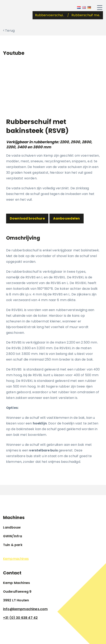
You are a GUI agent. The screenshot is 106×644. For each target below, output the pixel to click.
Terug (9, 31)
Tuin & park (13, 545)
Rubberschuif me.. (86, 15)
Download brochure (27, 218)
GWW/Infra (13, 536)
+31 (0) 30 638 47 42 (20, 618)
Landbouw (12, 527)
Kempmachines (16, 559)
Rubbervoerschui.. (50, 15)
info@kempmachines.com (25, 609)
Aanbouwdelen (67, 218)
